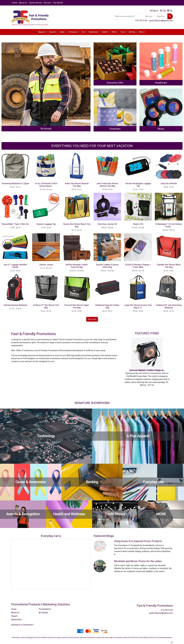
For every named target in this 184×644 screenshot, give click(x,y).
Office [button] (114, 32)
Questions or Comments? (22, 625)
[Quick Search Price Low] (150, 16)
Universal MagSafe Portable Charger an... (147, 370)
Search (14, 616)
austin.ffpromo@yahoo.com (161, 21)
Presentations (45, 609)
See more (92, 319)
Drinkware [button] (73, 32)
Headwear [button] (93, 32)
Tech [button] (123, 32)
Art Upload (43, 613)
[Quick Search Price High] (162, 16)
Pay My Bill (58, 3)
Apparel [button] (42, 32)
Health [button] (104, 32)
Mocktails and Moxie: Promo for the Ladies (138, 561)
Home (15, 3)
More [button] (141, 32)
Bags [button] (62, 32)
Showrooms (16, 620)
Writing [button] (132, 32)
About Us (23, 3)
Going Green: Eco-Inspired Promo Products (138, 541)
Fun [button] (83, 32)
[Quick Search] (128, 16)
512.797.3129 (141, 21)
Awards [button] (52, 32)
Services (47, 3)
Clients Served (35, 3)
